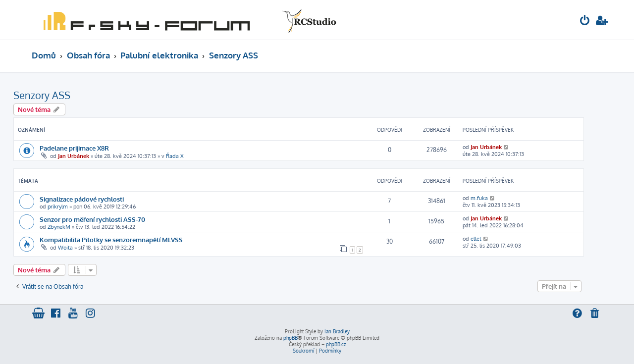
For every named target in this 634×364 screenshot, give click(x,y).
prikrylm (58, 207)
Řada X (175, 156)
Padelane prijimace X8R (74, 148)
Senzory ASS (42, 95)
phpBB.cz (336, 344)
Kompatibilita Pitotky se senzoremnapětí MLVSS (111, 239)
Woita (65, 248)
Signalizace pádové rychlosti (82, 199)
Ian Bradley (337, 331)
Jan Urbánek (74, 156)
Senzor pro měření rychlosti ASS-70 (92, 219)
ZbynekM (59, 227)
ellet (476, 239)
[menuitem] (585, 22)
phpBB (291, 338)
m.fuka (479, 198)
